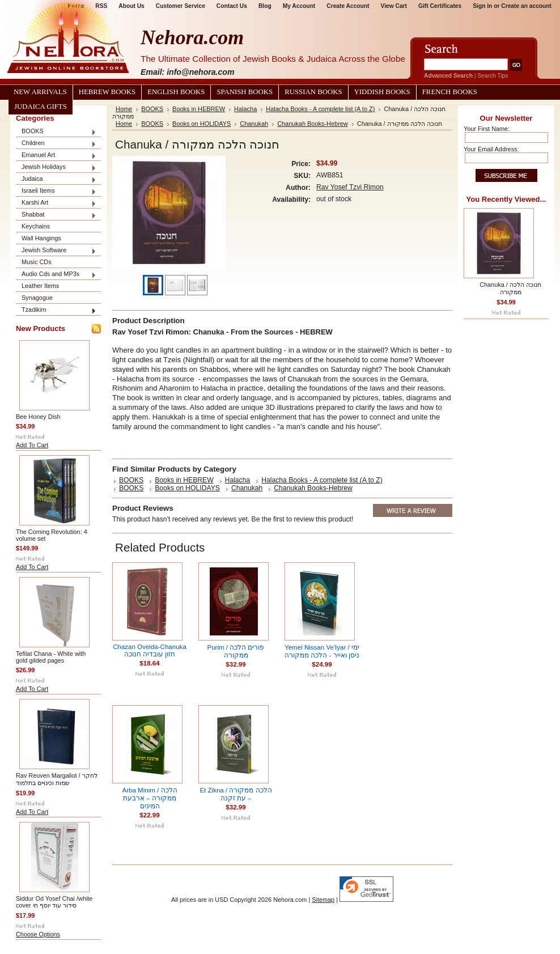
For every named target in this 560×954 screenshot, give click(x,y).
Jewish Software (56, 251)
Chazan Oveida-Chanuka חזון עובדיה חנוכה (150, 650)
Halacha (245, 109)
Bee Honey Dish (38, 417)
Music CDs (37, 262)
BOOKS (56, 132)
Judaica (56, 179)
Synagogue (37, 298)
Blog (265, 6)
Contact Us (232, 6)
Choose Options (38, 934)
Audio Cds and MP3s (56, 275)
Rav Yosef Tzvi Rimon (350, 187)
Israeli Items (56, 191)
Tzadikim (56, 310)
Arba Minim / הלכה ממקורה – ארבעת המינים (149, 798)
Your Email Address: (491, 149)
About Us (131, 6)
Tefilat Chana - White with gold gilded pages (51, 657)
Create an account (526, 6)
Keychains (36, 226)
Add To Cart (32, 445)
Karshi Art (56, 203)
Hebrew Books (107, 92)
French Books (450, 92)
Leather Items (41, 286)
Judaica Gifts (41, 107)
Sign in (482, 6)
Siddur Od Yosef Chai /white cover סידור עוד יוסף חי (54, 902)
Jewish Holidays (56, 168)
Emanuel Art (56, 156)
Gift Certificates (440, 6)
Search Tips (493, 76)
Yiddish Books (382, 92)
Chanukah (254, 124)
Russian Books (313, 92)
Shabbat (56, 215)
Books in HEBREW (199, 109)
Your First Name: (487, 129)
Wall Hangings (41, 238)
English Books (176, 92)
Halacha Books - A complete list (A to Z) (320, 109)
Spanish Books (245, 92)
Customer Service (181, 6)
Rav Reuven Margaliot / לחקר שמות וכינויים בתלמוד (57, 779)
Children (56, 144)
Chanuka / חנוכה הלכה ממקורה (510, 288)
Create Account (348, 6)
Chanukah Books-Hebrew (313, 124)
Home (124, 109)
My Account (299, 6)
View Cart (394, 6)
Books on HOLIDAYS (201, 124)
